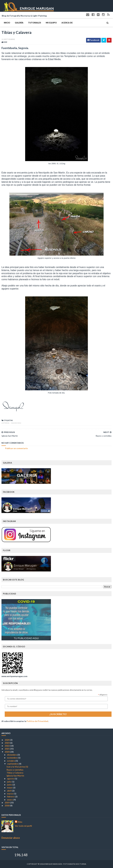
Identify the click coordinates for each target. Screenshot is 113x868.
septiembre (13, 764)
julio (9, 782)
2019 (7, 803)
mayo (10, 788)
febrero (11, 797)
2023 (7, 743)
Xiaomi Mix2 (16, 423)
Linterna (5, 423)
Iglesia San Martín (15, 776)
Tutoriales (35, 23)
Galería (19, 23)
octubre (11, 761)
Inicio (7, 23)
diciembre (12, 755)
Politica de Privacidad (37, 721)
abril (9, 791)
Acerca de (67, 23)
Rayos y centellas (15, 770)
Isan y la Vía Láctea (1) (17, 767)
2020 (7, 752)
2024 (7, 740)
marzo (10, 794)
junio (10, 785)
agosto (11, 779)
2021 (7, 749)
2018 (7, 805)
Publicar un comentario (16, 448)
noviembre (12, 758)
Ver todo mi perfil (23, 826)
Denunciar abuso (11, 838)
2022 (7, 746)
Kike (20, 822)
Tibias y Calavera (15, 773)
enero (10, 800)
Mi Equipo (51, 23)
